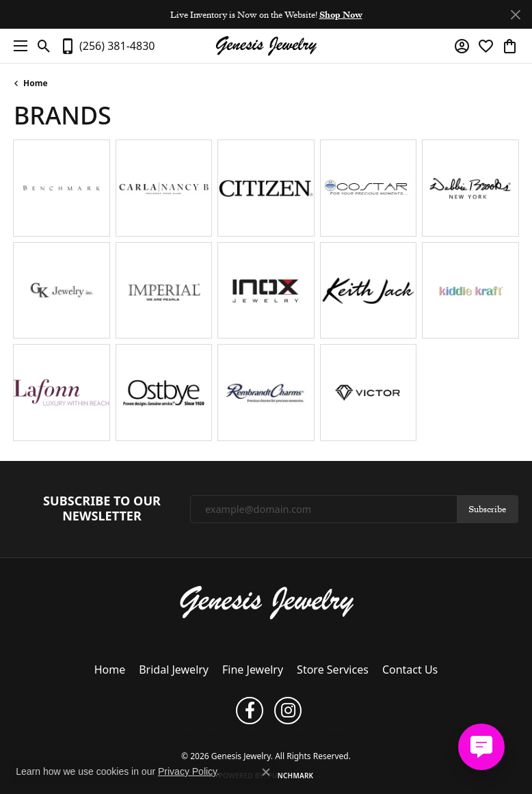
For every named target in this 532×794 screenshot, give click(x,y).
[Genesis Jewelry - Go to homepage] (266, 601)
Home (36, 83)
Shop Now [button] (341, 14)
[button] (44, 46)
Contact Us (410, 670)
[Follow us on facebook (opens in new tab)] (250, 711)
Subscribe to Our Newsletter (102, 508)
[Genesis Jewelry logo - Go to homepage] (266, 46)
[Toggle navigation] (17, 46)
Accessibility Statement (322, 733)
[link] (107, 46)
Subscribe (487, 509)
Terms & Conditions (249, 733)
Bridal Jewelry (174, 670)
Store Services (333, 670)
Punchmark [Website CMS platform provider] (291, 776)
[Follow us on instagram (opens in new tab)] (288, 711)
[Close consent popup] (266, 772)
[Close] (515, 15)
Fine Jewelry (253, 670)
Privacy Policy (193, 733)
